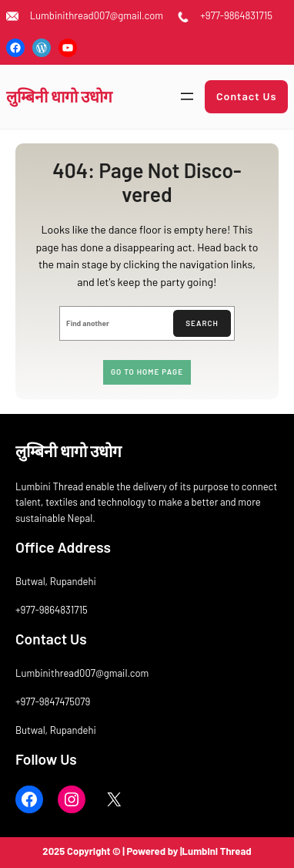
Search (202, 323)
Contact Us (246, 96)
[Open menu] (187, 96)
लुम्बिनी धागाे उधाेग (59, 96)
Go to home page (147, 372)
